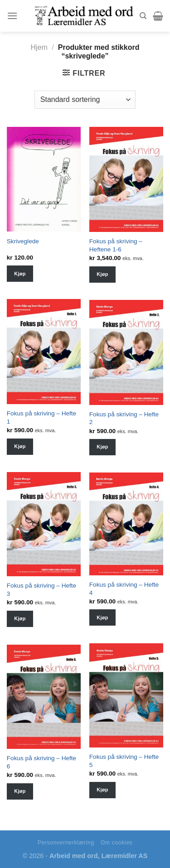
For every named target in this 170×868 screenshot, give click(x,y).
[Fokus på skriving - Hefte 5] (126, 695)
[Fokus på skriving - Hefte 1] (44, 352)
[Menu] (12, 16)
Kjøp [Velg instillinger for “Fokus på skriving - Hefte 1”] (20, 446)
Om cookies (117, 843)
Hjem (39, 47)
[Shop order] (85, 100)
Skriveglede (23, 241)
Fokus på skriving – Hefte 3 (41, 590)
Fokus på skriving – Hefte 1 (41, 417)
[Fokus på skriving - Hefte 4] (126, 524)
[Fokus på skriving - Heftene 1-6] (126, 179)
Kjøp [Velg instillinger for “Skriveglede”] (20, 274)
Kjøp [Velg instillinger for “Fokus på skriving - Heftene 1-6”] (102, 274)
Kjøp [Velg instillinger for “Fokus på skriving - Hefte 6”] (20, 791)
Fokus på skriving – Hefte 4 (124, 589)
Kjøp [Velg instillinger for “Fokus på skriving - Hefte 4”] (102, 617)
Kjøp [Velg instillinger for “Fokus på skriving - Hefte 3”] (20, 618)
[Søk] (143, 16)
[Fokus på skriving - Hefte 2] (126, 352)
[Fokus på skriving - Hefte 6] (44, 697)
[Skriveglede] (44, 179)
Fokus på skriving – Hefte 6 (41, 762)
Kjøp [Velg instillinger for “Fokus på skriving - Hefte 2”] (102, 447)
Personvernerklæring (66, 843)
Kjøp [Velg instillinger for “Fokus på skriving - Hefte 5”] (102, 790)
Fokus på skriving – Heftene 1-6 (116, 245)
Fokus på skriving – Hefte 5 (124, 761)
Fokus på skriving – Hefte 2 (124, 418)
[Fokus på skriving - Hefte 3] (44, 524)
